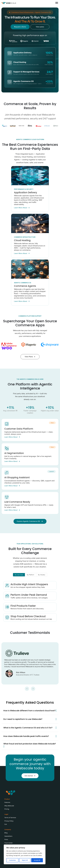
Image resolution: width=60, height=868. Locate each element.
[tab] (19, 575)
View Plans (30, 357)
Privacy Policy (9, 821)
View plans (40, 27)
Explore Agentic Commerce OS (30, 521)
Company (8, 829)
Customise (12, 860)
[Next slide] (33, 689)
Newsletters (8, 836)
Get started (30, 776)
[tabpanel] (30, 601)
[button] (30, 711)
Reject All (25, 860)
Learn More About (22, 208)
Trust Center (9, 843)
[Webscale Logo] (9, 3)
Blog (6, 833)
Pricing (7, 809)
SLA (6, 824)
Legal (6, 814)
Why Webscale (9, 806)
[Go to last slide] (27, 689)
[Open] (57, 3)
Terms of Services (10, 817)
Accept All (37, 860)
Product (7, 799)
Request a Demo (20, 27)
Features (7, 802)
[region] (25, 854)
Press (6, 839)
